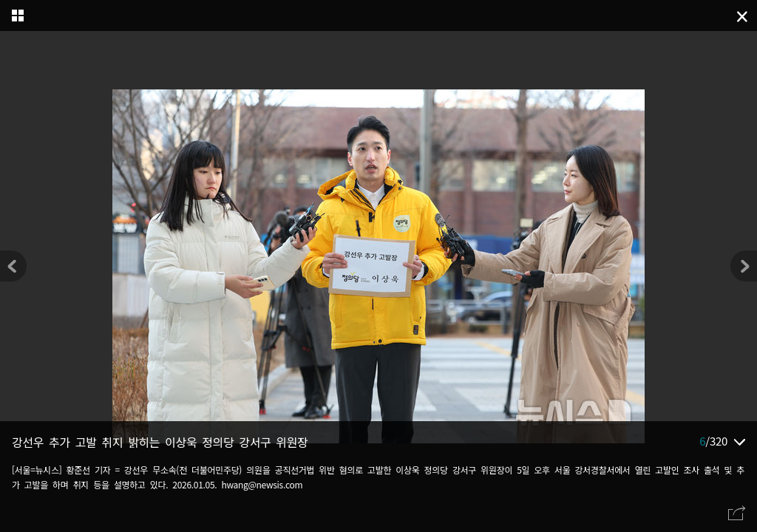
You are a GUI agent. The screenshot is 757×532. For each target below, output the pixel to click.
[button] (744, 266)
